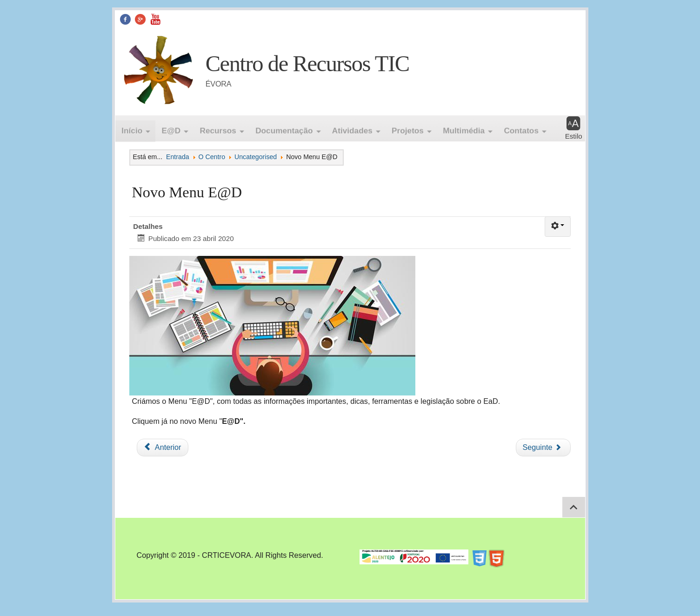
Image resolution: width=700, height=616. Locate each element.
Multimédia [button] (464, 128)
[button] (574, 128)
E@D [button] (171, 128)
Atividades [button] (352, 128)
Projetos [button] (408, 128)
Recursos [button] (218, 128)
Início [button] (132, 128)
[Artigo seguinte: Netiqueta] (543, 448)
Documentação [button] (284, 128)
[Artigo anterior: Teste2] (163, 448)
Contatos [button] (521, 128)
